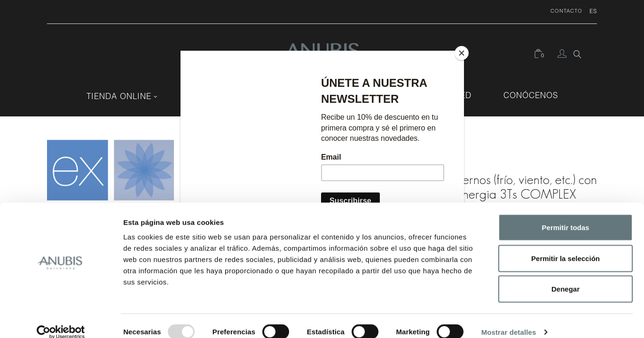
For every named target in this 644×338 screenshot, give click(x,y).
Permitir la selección (565, 246)
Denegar (565, 276)
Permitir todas (566, 215)
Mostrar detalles (509, 319)
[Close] (462, 53)
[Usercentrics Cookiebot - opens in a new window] (61, 320)
